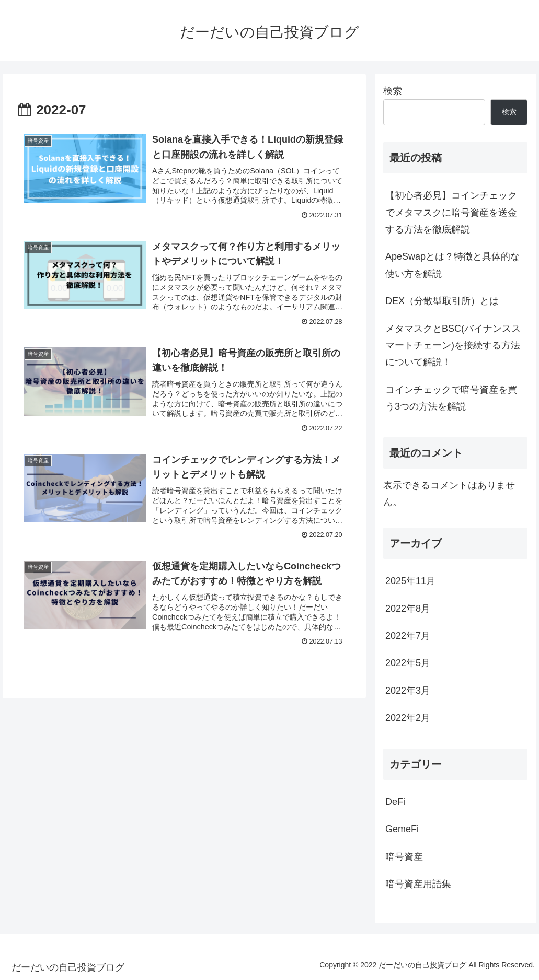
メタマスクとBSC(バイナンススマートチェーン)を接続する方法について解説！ (453, 346)
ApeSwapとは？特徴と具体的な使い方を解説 (452, 265)
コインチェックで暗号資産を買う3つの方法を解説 (451, 398)
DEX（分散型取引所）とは (442, 301)
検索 (393, 91)
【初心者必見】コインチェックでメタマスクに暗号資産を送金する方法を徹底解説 (451, 212)
